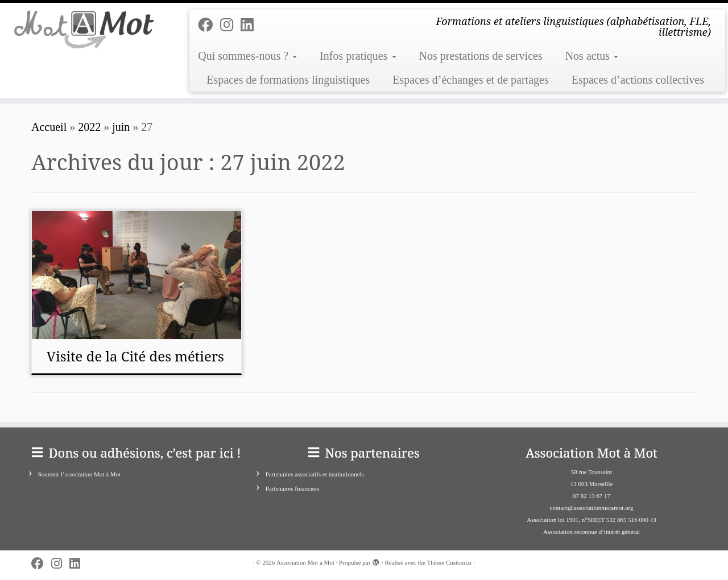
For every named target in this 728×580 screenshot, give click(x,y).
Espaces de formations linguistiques (288, 80)
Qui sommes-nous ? (247, 56)
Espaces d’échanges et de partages (470, 80)
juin (121, 127)
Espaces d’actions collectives (638, 80)
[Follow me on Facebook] (209, 25)
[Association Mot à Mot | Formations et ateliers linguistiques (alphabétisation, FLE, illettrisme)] (84, 29)
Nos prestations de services (481, 56)
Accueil (49, 127)
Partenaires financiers (293, 488)
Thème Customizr (450, 562)
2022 (89, 127)
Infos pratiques (358, 56)
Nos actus (592, 56)
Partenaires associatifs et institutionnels (315, 474)
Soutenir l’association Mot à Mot (79, 474)
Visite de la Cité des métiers (135, 356)
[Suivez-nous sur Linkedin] (251, 25)
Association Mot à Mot (305, 562)
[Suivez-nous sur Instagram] (230, 25)
